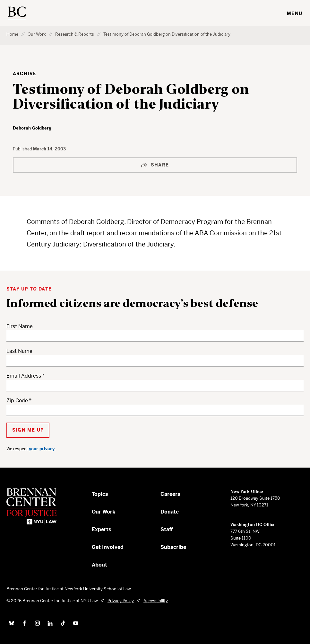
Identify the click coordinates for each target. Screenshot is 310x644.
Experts (102, 529)
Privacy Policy (121, 601)
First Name (20, 326)
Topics (100, 494)
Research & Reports (75, 34)
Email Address (24, 376)
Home (12, 34)
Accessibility (156, 601)
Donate (170, 512)
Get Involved (108, 547)
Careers (170, 494)
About (99, 565)
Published (23, 149)
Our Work (37, 34)
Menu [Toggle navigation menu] (295, 13)
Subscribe (173, 547)
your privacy (42, 449)
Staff (167, 529)
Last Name (19, 351)
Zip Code (17, 401)
